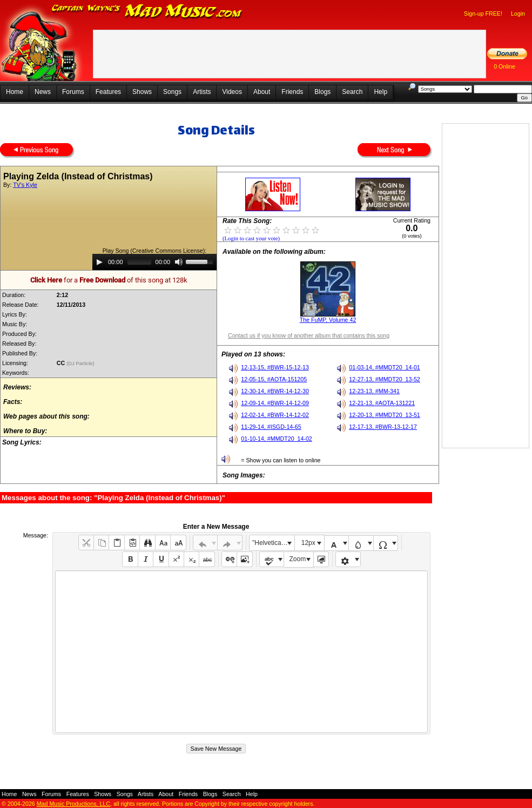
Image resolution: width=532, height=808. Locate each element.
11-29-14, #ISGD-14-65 (271, 427)
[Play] (99, 262)
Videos (232, 92)
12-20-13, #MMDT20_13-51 (385, 415)
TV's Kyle (25, 185)
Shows (142, 92)
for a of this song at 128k (109, 280)
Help (381, 92)
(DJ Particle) (81, 363)
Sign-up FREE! (483, 14)
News (43, 92)
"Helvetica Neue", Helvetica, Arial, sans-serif (273, 543)
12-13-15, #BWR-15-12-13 (275, 367)
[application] (154, 262)
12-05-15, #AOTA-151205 (274, 379)
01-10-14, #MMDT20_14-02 (277, 439)
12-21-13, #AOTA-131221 (382, 403)
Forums (73, 92)
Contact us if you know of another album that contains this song (309, 335)
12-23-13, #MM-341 (374, 391)
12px (308, 543)
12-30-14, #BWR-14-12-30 (275, 391)
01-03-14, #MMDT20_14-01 (385, 367)
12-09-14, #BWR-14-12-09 (275, 403)
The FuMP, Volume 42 (328, 320)
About (262, 92)
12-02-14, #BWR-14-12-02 (275, 415)
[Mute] (179, 262)
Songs (172, 92)
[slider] (139, 262)
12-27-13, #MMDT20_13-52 (385, 379)
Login (518, 14)
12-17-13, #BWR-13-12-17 (383, 427)
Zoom (298, 559)
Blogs (322, 92)
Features (108, 92)
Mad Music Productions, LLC (73, 804)
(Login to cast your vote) (251, 238)
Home (15, 92)
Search (352, 92)
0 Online (504, 66)
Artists (202, 92)
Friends (292, 92)
